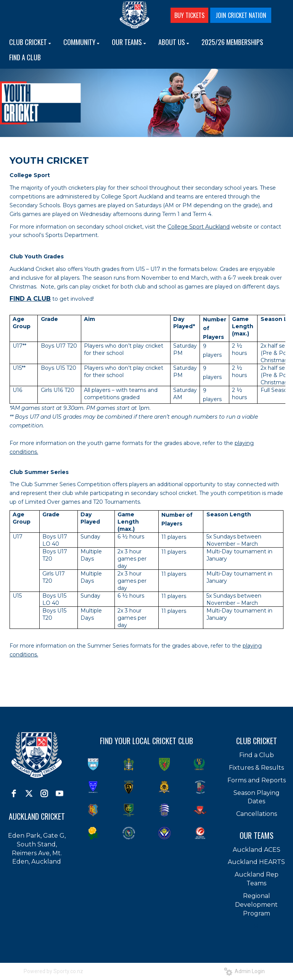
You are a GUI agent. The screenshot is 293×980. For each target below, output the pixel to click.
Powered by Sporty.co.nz (53, 971)
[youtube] (60, 793)
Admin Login (244, 971)
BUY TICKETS (189, 15)
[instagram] (44, 793)
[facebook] (14, 793)
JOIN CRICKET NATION (241, 15)
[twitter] (29, 793)
